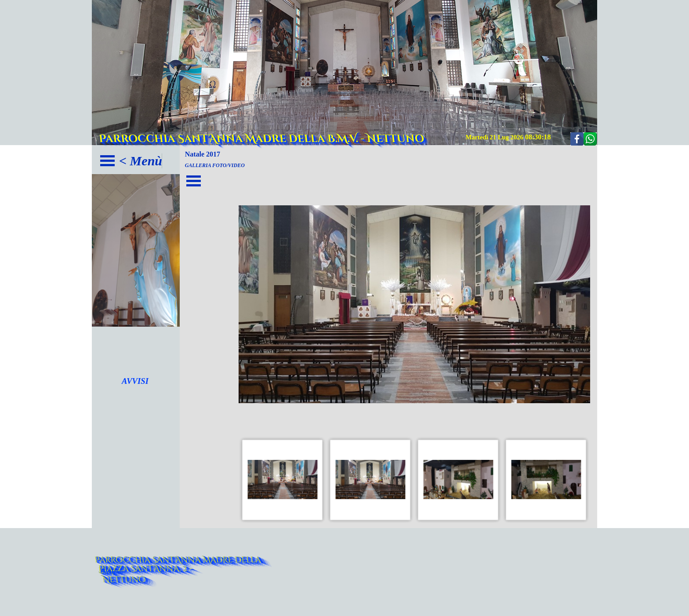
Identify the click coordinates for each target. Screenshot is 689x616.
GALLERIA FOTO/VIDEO (215, 165)
